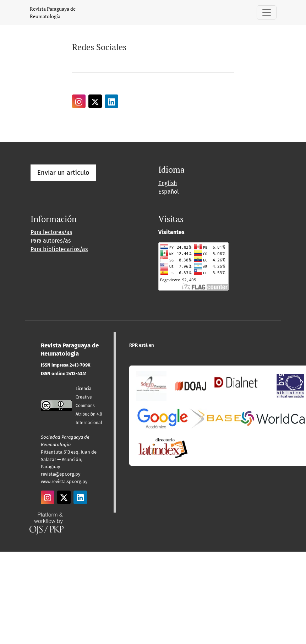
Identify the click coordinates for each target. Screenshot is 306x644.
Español (169, 192)
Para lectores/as (51, 232)
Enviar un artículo (63, 173)
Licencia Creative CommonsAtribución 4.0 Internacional (89, 406)
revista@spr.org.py (61, 474)
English (168, 183)
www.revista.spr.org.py (64, 481)
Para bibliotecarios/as (59, 249)
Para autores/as (51, 241)
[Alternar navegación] (267, 12)
